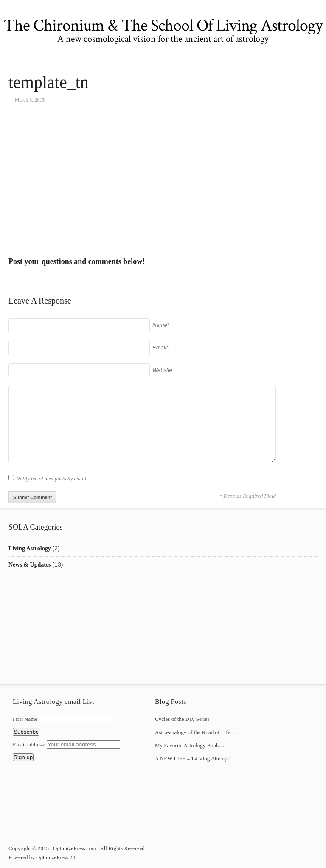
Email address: (30, 745)
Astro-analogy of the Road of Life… (195, 732)
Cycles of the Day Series (182, 719)
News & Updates (30, 565)
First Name (25, 719)
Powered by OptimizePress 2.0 (42, 857)
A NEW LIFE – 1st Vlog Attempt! (193, 759)
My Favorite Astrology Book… (190, 745)
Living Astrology (30, 549)
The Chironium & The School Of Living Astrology (163, 26)
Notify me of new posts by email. (52, 478)
